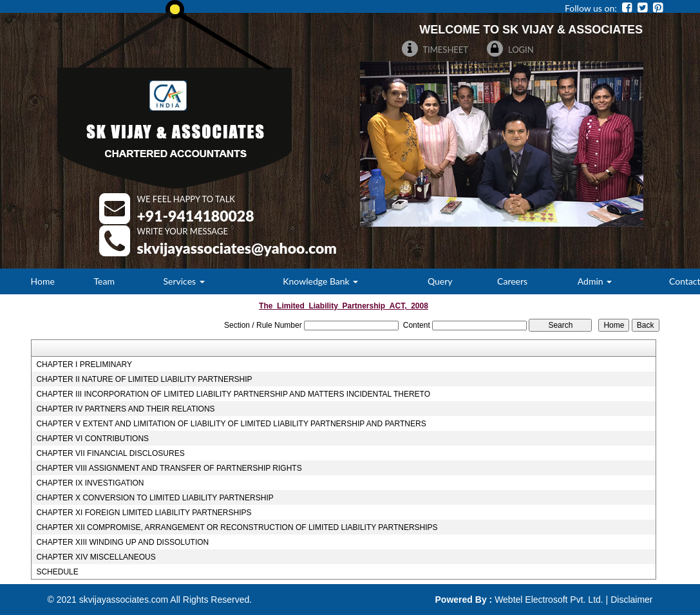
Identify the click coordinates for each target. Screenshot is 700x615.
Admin (595, 281)
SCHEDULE (57, 572)
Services (184, 281)
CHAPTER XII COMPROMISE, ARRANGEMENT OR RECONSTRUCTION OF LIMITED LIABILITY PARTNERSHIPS (237, 527)
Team (104, 281)
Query (440, 281)
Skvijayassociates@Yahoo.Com (237, 248)
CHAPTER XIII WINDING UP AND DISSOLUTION (122, 542)
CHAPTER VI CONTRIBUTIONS (92, 439)
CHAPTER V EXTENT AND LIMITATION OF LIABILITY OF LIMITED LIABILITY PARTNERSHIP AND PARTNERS (231, 424)
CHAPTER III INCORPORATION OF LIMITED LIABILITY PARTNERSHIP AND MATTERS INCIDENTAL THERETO (233, 394)
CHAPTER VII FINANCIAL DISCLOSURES (110, 453)
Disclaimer (631, 600)
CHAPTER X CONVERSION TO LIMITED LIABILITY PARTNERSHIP (155, 498)
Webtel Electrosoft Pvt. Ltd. (549, 600)
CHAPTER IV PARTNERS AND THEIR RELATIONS (125, 409)
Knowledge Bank (320, 281)
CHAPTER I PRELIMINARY (84, 364)
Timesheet (435, 50)
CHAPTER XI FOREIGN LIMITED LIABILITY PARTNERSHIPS (144, 513)
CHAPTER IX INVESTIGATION (90, 483)
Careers (512, 281)
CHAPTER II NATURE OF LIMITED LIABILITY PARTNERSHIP (144, 379)
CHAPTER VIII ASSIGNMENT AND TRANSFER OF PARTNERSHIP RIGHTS (169, 468)
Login (510, 50)
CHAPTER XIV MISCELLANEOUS (96, 557)
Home (43, 281)
